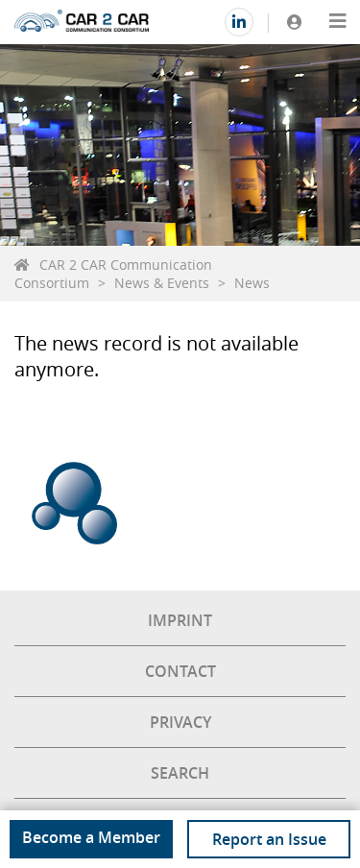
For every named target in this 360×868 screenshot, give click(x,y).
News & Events (162, 283)
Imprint (180, 620)
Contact (180, 671)
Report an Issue (269, 839)
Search (180, 773)
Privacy (180, 722)
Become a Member (91, 837)
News (252, 283)
